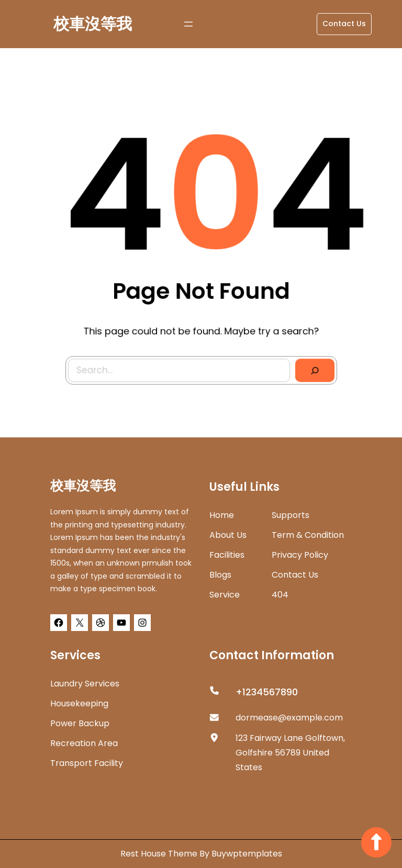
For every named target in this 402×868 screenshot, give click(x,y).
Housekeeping (79, 703)
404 (280, 595)
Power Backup (80, 723)
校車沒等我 (93, 24)
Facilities (227, 555)
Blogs (220, 575)
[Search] (312, 368)
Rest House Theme (160, 854)
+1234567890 (267, 692)
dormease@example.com (289, 718)
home (222, 515)
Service (225, 595)
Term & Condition (308, 535)
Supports (291, 515)
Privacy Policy (300, 555)
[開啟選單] (188, 24)
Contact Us (344, 24)
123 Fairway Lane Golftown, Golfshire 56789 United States (290, 753)
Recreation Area (84, 743)
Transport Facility (87, 763)
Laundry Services (85, 684)
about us (228, 535)
